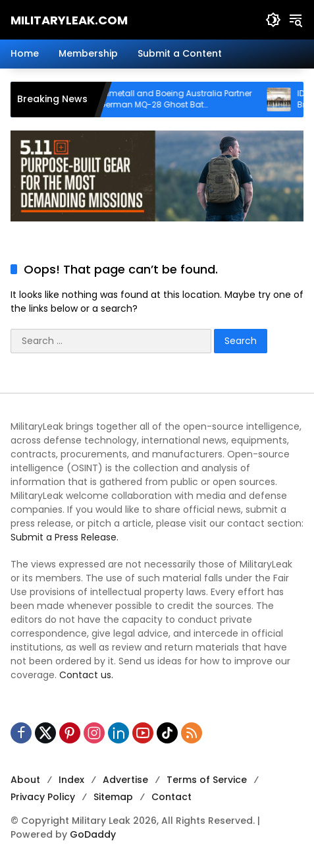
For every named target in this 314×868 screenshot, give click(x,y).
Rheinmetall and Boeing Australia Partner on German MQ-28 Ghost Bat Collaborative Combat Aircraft (179, 100)
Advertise (125, 780)
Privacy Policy (43, 797)
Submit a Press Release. (65, 537)
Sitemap (113, 797)
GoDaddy (93, 834)
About (25, 780)
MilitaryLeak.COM (69, 20)
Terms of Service (207, 780)
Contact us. (86, 675)
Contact (171, 797)
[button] (273, 20)
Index (71, 780)
